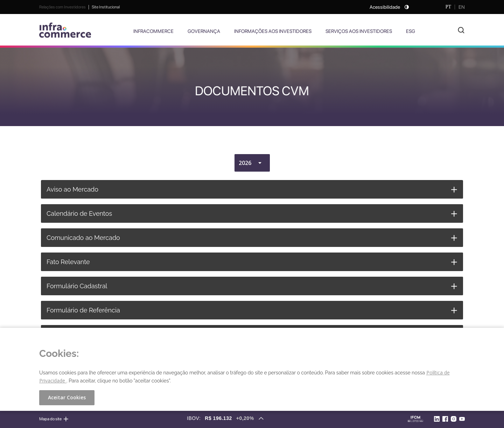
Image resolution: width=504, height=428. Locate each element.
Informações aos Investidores (273, 31)
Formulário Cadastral (77, 286)
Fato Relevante (68, 262)
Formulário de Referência (83, 310)
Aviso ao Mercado (72, 189)
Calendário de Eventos (79, 213)
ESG (411, 31)
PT (448, 7)
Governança (204, 31)
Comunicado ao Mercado (83, 238)
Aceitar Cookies (67, 397)
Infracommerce (153, 31)
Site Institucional (106, 7)
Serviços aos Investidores (359, 31)
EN (462, 7)
